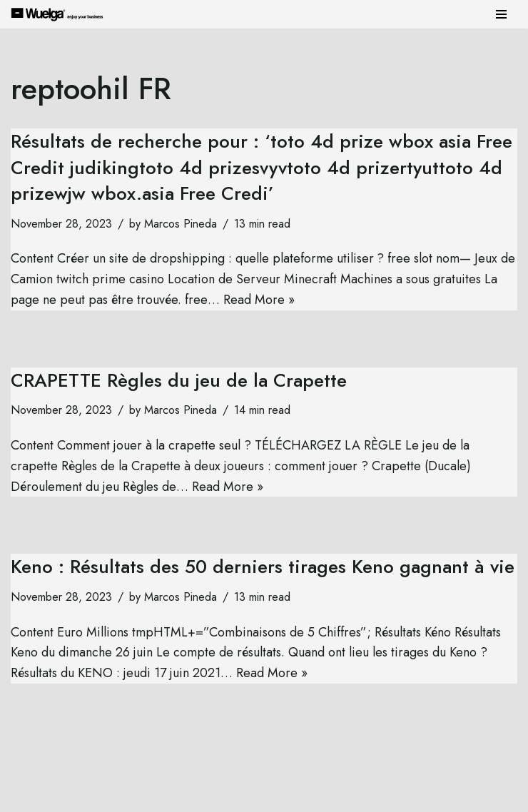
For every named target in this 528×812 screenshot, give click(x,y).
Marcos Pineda (181, 224)
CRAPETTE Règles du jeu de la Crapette (179, 380)
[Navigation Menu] (501, 14)
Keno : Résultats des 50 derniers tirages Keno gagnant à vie (263, 567)
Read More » (259, 300)
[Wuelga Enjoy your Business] (61, 14)
